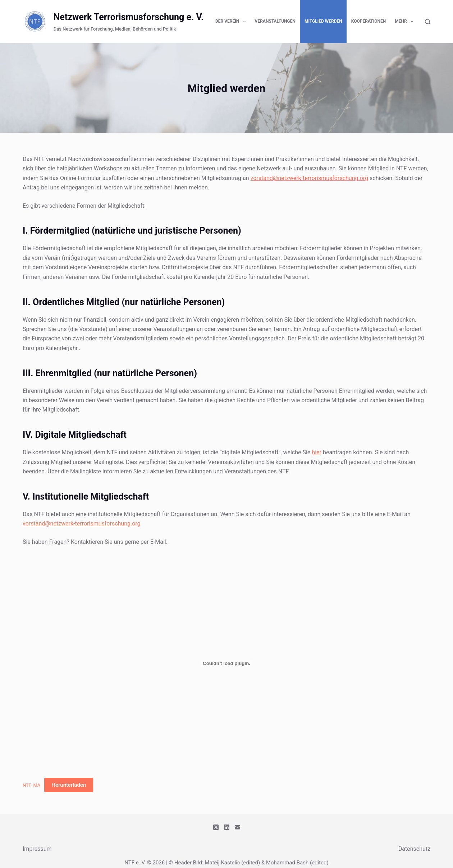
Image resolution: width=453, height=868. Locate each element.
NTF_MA (31, 785)
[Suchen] (428, 22)
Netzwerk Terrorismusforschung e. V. (129, 17)
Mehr (406, 22)
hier (317, 452)
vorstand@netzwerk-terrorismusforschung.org (310, 178)
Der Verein (232, 22)
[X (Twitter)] (216, 827)
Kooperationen (369, 21)
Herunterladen (69, 785)
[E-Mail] (237, 827)
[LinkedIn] (227, 827)
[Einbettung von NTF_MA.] (226, 663)
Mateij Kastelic (222, 863)
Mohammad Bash (287, 863)
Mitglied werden (323, 21)
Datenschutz (414, 849)
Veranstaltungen (275, 21)
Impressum (37, 849)
